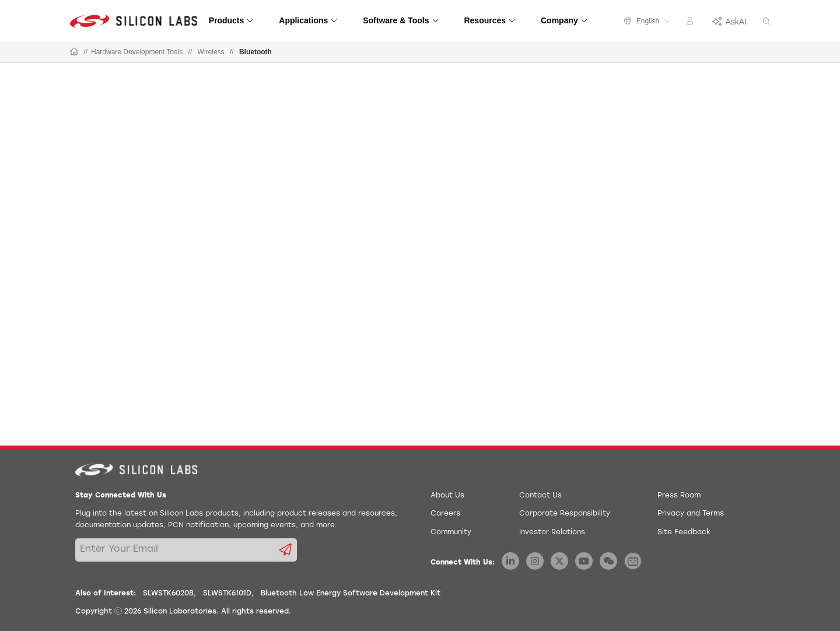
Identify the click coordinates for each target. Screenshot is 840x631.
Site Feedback (684, 532)
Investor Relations (552, 532)
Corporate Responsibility (565, 514)
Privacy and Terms (691, 514)
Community (451, 532)
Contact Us (540, 496)
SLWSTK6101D (227, 594)
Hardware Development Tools (137, 52)
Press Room (679, 496)
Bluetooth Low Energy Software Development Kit (351, 594)
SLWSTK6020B (168, 594)
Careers (445, 514)
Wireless (211, 52)
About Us (447, 496)
